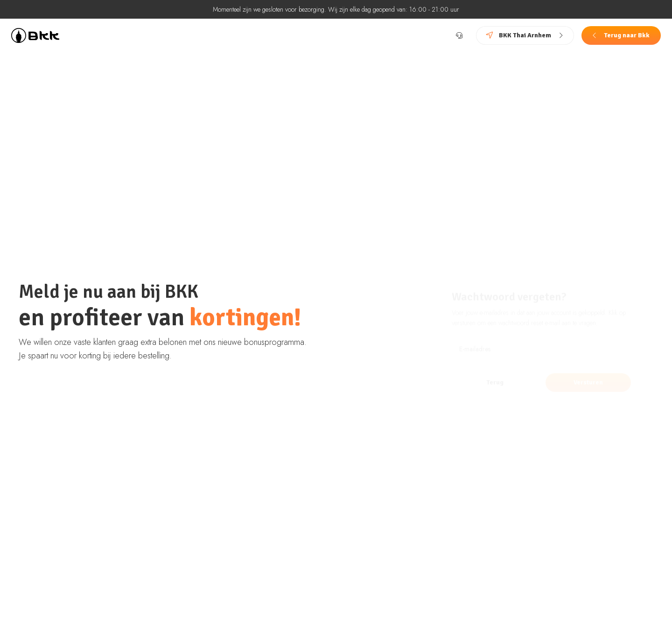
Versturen (588, 368)
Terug (495, 368)
